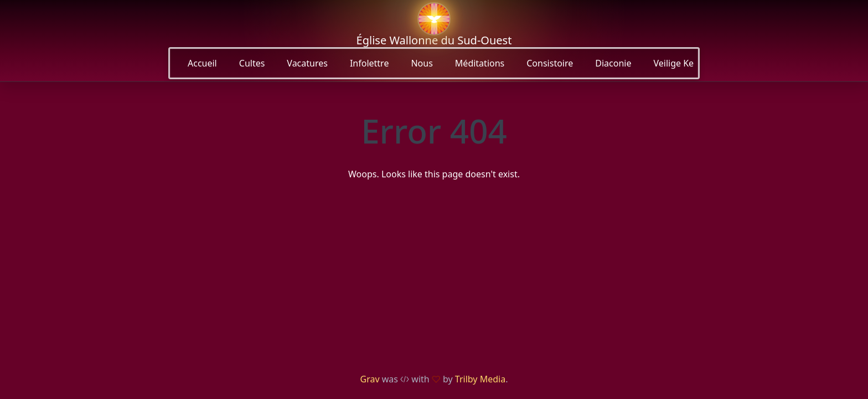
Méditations (480, 63)
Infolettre (370, 63)
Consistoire (550, 63)
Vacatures (307, 63)
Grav (370, 379)
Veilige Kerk (678, 63)
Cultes (252, 63)
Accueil (202, 63)
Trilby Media (480, 379)
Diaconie (613, 63)
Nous (422, 63)
